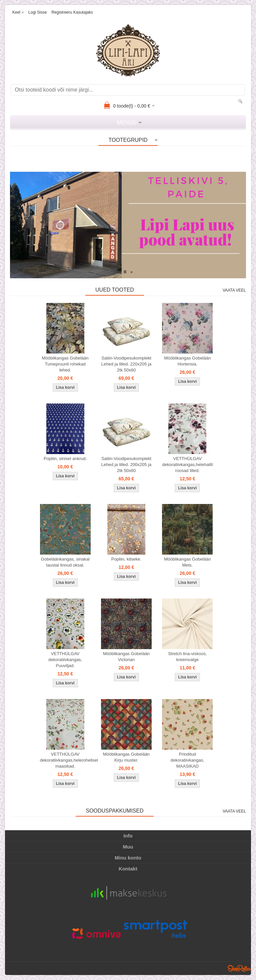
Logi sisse (37, 12)
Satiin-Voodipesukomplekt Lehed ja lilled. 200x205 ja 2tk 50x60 (126, 465)
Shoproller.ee (239, 968)
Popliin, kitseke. (126, 559)
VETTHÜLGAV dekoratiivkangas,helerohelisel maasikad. (67, 760)
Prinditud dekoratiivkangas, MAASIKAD (187, 760)
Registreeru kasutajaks (72, 12)
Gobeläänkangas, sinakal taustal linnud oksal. (65, 562)
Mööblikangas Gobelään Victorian (126, 657)
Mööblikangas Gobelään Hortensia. (187, 361)
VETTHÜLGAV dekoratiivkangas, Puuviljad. (65, 660)
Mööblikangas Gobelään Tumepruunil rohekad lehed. (65, 364)
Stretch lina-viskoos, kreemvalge (187, 657)
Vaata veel (234, 290)
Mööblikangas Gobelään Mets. (187, 562)
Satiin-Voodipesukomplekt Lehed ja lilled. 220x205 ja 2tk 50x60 (126, 364)
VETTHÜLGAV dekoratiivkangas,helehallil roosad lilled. (187, 465)
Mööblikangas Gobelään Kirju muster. (126, 757)
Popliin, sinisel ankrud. (65, 459)
